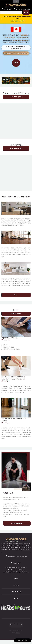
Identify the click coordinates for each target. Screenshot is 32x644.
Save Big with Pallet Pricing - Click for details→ (16, 48)
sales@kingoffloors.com (22, 572)
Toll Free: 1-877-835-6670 (16, 570)
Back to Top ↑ (23, 640)
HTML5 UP (18, 633)
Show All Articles (16, 314)
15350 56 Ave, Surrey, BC (22, 9)
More (16, 295)
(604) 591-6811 (16, 563)
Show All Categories (16, 97)
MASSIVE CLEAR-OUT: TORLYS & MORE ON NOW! (16, 53)
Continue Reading (17, 523)
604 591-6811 (7, 9)
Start (16, 63)
